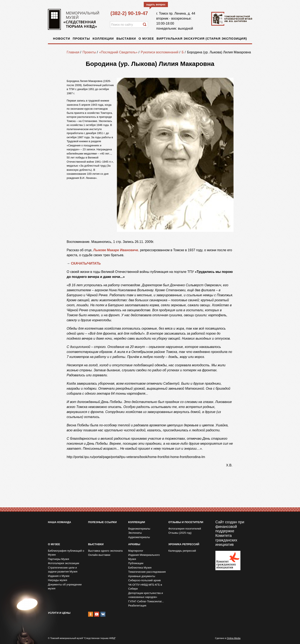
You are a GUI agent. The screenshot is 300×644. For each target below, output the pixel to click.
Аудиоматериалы (139, 537)
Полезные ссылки (102, 522)
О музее (146, 38)
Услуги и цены (59, 613)
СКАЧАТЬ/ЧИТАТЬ (86, 263)
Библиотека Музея (140, 568)
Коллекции (103, 38)
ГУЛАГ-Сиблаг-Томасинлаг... (146, 601)
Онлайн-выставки (99, 555)
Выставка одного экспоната (105, 551)
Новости (62, 38)
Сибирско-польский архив (144, 580)
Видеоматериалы (139, 529)
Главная (73, 52)
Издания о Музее (59, 576)
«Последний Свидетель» (118, 52)
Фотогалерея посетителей (185, 529)
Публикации (136, 563)
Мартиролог (136, 551)
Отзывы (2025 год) (180, 533)
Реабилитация (137, 606)
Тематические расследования (147, 572)
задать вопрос (156, 4)
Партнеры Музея (59, 559)
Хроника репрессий (184, 544)
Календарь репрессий (182, 551)
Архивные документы (142, 576)
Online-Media (234, 638)
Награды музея (57, 580)
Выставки (126, 38)
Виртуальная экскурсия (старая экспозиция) (202, 38)
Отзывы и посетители (186, 522)
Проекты (81, 38)
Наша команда (59, 522)
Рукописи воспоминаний (160, 52)
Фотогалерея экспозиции (64, 563)
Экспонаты (135, 533)
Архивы (134, 544)
